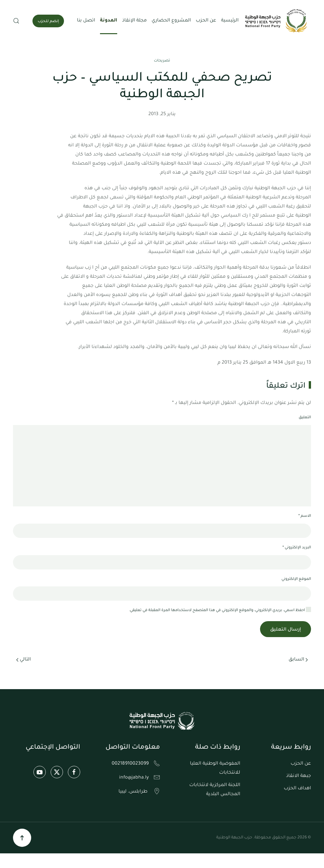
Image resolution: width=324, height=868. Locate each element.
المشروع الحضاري (171, 21)
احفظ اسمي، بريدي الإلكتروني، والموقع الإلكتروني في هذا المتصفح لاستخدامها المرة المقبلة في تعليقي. (220, 610)
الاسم (305, 516)
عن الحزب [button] (206, 21)
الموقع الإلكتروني (296, 579)
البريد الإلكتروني (297, 548)
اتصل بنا (86, 21)
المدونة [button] (109, 21)
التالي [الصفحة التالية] (24, 660)
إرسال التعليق (286, 630)
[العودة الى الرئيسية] (277, 21)
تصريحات (162, 61)
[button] (16, 21)
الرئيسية (230, 21)
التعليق (305, 418)
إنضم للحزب (48, 22)
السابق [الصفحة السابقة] (298, 660)
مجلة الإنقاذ (134, 21)
